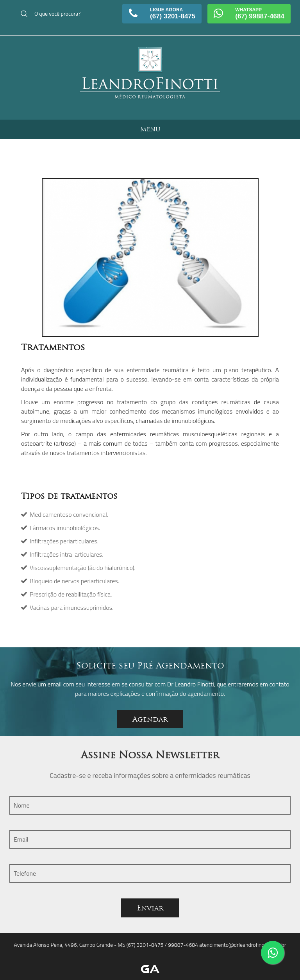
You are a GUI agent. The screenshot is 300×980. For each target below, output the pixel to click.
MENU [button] (150, 129)
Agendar (150, 719)
